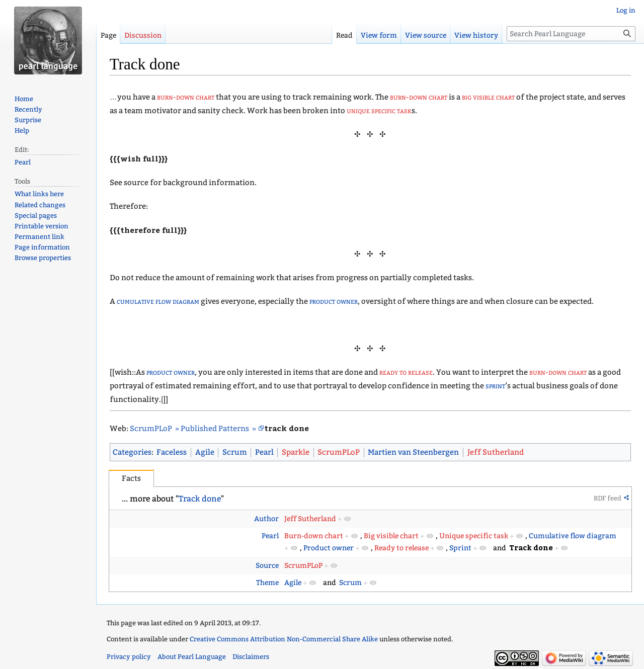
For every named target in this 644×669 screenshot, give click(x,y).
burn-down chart (186, 97)
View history (476, 35)
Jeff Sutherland (496, 452)
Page (108, 35)
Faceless (172, 452)
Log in (626, 10)
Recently (28, 109)
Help (22, 131)
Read (344, 35)
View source (426, 35)
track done (287, 428)
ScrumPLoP (339, 452)
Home (24, 99)
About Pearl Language (192, 657)
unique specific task (379, 111)
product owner (334, 301)
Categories (132, 452)
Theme (267, 583)
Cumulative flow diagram (573, 536)
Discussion (143, 35)
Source (267, 566)
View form (379, 35)
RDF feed (608, 498)
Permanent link (39, 237)
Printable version (42, 226)
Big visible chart (391, 536)
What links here (39, 194)
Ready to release (401, 548)
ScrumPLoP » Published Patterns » (194, 429)
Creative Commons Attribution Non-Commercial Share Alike (284, 639)
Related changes (40, 205)
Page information (42, 247)
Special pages (36, 216)
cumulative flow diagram (158, 301)
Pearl (264, 452)
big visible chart (488, 97)
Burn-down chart (314, 536)
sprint (495, 386)
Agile (205, 452)
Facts (131, 478)
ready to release (406, 372)
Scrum (235, 452)
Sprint (460, 548)
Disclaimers (251, 657)
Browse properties (43, 258)
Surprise (28, 120)
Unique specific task (474, 536)
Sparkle (296, 452)
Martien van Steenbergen (413, 452)
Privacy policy (129, 657)
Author (266, 519)
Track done (200, 499)
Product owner (329, 548)
